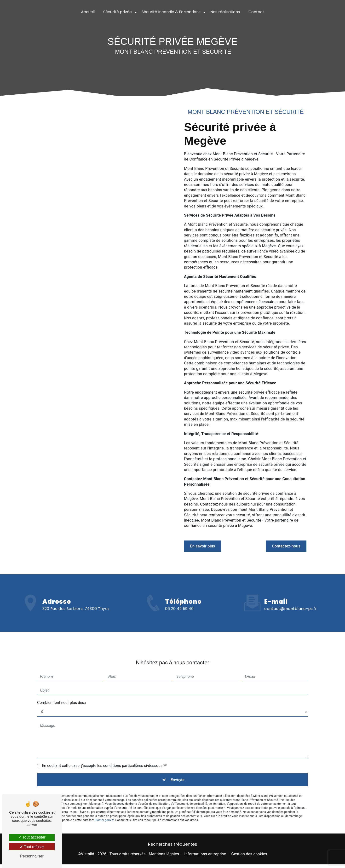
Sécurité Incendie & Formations (171, 12)
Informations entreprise (205, 857)
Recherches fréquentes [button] (173, 848)
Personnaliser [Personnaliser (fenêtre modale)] (32, 856)
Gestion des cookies (249, 857)
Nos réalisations (225, 12)
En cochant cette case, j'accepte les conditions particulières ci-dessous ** (104, 743)
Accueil (88, 12)
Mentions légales (164, 857)
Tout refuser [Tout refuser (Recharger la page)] (32, 847)
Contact (256, 12)
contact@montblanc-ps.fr (290, 586)
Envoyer (178, 759)
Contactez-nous (281, 546)
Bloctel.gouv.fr (104, 800)
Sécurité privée (118, 12)
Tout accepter (32, 837)
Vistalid (88, 857)
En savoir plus (208, 546)
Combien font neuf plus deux (62, 680)
